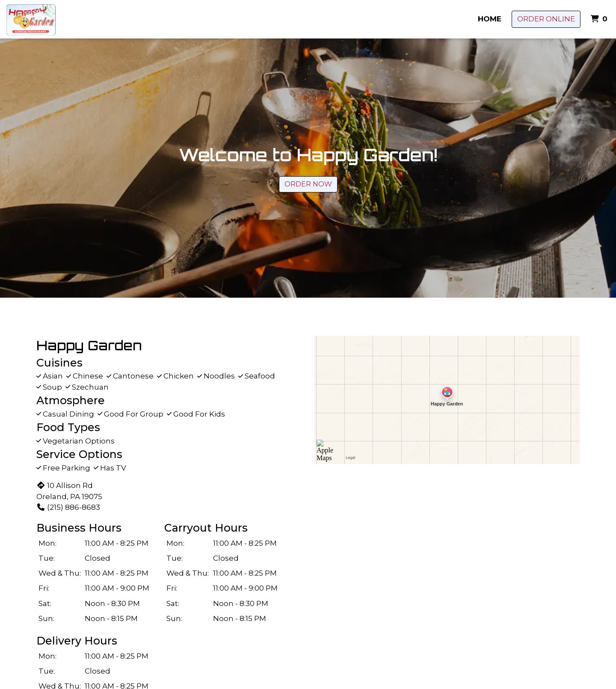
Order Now (308, 184)
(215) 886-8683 (68, 507)
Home (490, 19)
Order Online (546, 19)
